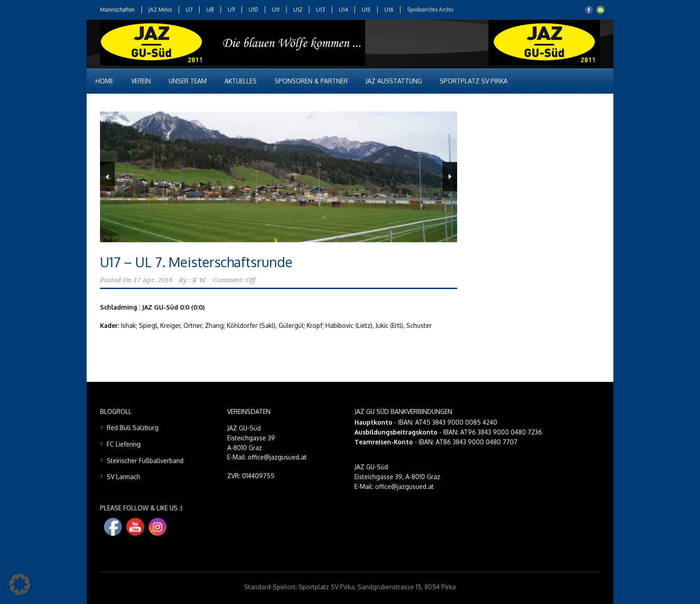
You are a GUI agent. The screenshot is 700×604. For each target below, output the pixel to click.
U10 (253, 10)
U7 (189, 10)
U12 (298, 10)
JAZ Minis (160, 10)
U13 (321, 10)
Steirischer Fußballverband (145, 461)
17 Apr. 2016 (153, 280)
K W (199, 280)
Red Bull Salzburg (133, 428)
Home (104, 81)
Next (450, 177)
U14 (343, 10)
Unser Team (188, 81)
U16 (389, 10)
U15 (366, 10)
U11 (276, 10)
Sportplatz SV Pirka (474, 81)
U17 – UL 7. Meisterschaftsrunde (196, 262)
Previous (107, 177)
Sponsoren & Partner (311, 81)
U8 (210, 10)
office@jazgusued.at (404, 486)
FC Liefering (124, 444)
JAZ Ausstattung (394, 81)
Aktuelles (241, 81)
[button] (20, 584)
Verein (141, 81)
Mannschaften (117, 10)
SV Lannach (123, 477)
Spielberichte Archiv (430, 10)
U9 (231, 10)
